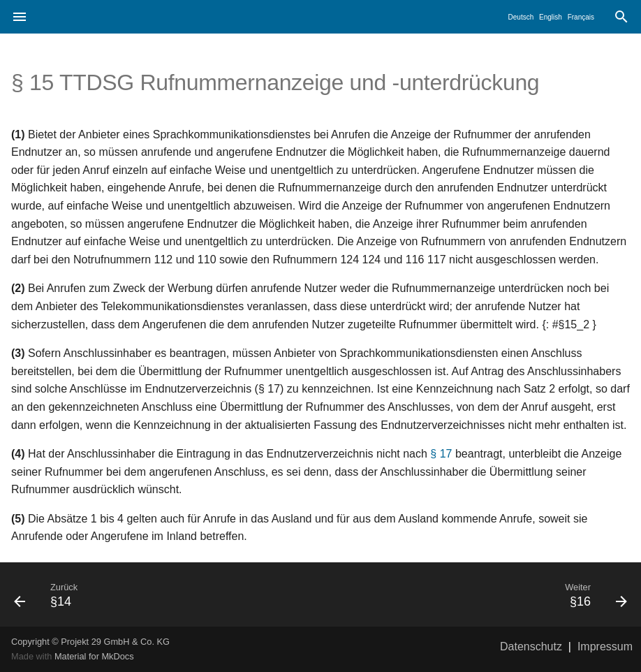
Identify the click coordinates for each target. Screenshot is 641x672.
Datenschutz (531, 647)
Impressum (605, 647)
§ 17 (441, 454)
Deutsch (521, 17)
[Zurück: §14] (162, 594)
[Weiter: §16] (479, 594)
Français (581, 17)
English (551, 17)
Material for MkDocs (94, 656)
